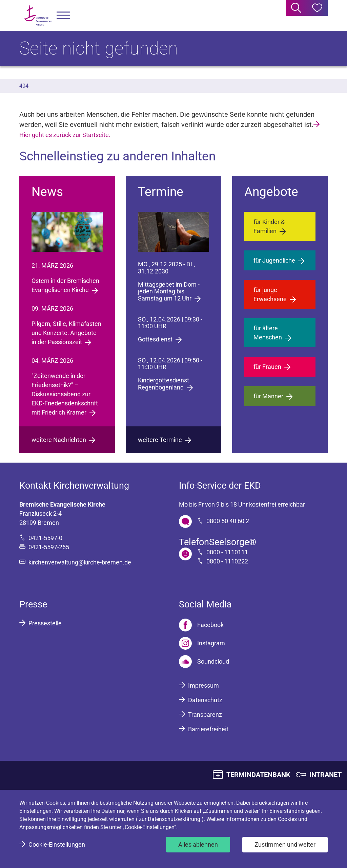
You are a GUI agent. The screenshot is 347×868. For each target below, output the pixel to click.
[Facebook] (201, 625)
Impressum (203, 685)
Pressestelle (45, 623)
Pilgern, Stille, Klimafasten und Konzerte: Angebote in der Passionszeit (66, 333)
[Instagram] (202, 643)
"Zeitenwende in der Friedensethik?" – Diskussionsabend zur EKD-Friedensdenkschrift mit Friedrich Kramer (65, 394)
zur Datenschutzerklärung (170, 819)
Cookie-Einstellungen (57, 844)
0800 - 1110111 (227, 552)
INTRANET (325, 775)
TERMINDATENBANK (258, 775)
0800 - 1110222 (227, 561)
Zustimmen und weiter (285, 844)
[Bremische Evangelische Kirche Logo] (38, 15)
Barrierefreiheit (208, 729)
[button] (63, 15)
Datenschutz (205, 700)
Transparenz (205, 715)
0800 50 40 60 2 (228, 521)
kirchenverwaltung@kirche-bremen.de (80, 562)
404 (24, 86)
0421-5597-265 (49, 547)
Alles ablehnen (198, 844)
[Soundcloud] (204, 662)
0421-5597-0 (45, 538)
